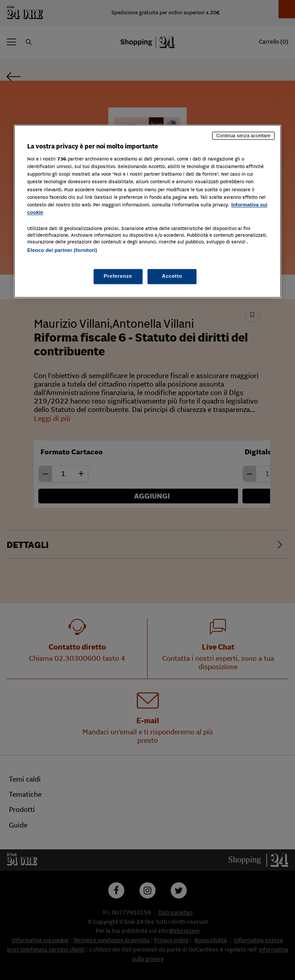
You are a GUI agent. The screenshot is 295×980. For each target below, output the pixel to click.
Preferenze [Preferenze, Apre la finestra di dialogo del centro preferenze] (118, 276)
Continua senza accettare (243, 136)
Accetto (172, 276)
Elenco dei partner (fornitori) (62, 250)
